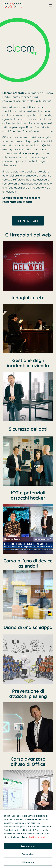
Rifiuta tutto (28, 862)
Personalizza (28, 854)
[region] (28, 839)
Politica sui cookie (37, 837)
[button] (50, 6)
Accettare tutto (28, 846)
